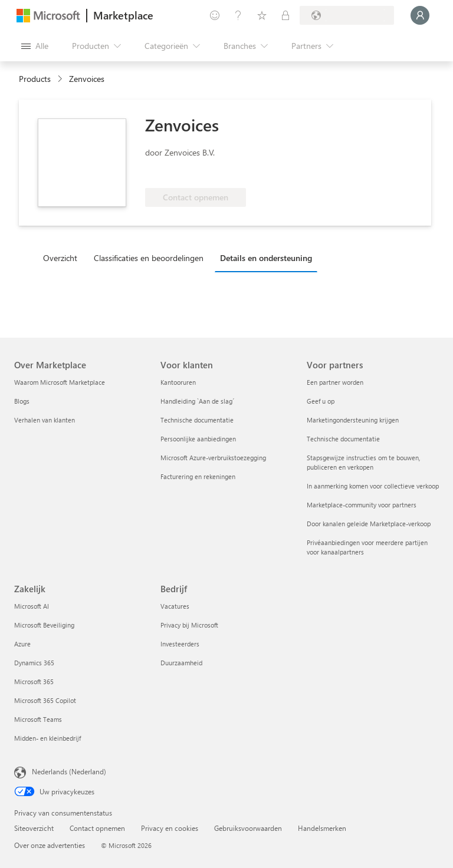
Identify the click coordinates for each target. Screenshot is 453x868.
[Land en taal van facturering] (347, 15)
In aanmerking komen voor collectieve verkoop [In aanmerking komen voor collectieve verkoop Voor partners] (373, 486)
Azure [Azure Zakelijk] (22, 644)
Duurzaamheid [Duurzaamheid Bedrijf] (181, 663)
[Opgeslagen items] (262, 15)
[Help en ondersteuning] (238, 15)
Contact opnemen (97, 828)
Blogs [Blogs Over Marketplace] (22, 401)
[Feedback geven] (215, 15)
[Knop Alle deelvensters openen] (35, 46)
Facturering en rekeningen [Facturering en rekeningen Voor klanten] (198, 476)
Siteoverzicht (34, 828)
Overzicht (60, 258)
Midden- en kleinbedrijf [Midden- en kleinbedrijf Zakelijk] (47, 738)
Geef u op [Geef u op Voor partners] (321, 401)
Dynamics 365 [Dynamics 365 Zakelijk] (34, 663)
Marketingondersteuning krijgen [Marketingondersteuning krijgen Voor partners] (353, 420)
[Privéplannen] (285, 15)
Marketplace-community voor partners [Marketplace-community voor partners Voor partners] (362, 505)
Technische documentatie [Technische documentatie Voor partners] (343, 439)
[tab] (63, 258)
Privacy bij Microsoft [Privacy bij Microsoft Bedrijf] (189, 625)
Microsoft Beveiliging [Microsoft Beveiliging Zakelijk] (44, 625)
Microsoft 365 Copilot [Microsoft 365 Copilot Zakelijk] (45, 700)
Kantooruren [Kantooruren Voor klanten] (178, 382)
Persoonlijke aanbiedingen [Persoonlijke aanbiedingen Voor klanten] (198, 439)
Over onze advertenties (50, 845)
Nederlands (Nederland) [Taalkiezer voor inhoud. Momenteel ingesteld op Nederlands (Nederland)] (69, 771)
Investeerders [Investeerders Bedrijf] (180, 644)
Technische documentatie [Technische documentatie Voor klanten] (197, 420)
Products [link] (35, 79)
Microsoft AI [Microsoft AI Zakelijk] (32, 606)
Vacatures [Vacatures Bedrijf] (175, 606)
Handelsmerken (322, 828)
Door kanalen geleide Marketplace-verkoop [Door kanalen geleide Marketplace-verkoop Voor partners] (369, 524)
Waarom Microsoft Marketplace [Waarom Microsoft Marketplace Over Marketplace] (60, 382)
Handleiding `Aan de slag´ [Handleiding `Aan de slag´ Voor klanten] (197, 401)
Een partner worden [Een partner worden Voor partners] (335, 382)
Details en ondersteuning (266, 258)
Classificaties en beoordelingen (149, 258)
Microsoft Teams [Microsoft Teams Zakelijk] (38, 719)
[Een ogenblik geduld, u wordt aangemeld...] (420, 15)
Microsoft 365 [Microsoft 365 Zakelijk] (34, 681)
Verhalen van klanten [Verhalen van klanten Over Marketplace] (45, 420)
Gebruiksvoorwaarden (248, 828)
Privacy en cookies (170, 828)
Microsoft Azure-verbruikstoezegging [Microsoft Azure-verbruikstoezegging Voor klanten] (213, 458)
